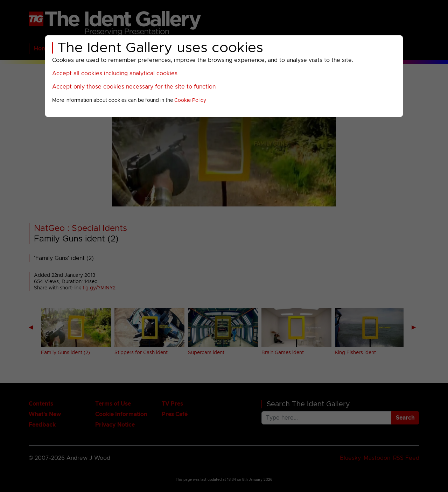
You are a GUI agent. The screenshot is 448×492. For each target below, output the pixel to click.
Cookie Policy (190, 100)
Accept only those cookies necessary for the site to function (134, 87)
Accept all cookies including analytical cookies (115, 73)
